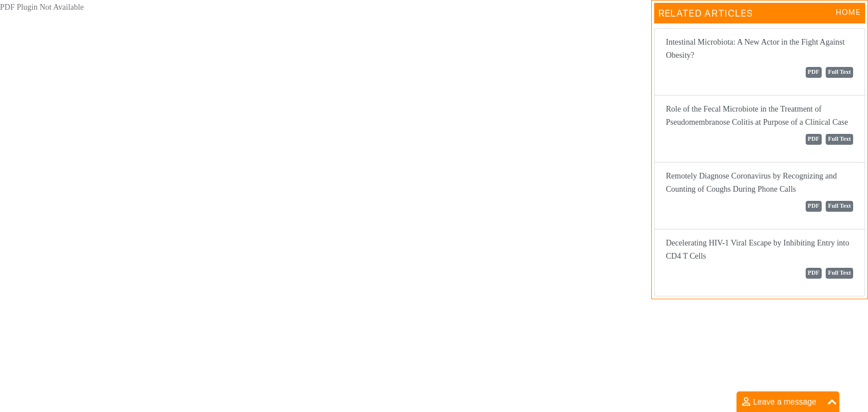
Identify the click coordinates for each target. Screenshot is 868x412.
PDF (814, 72)
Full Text (839, 72)
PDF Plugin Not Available (42, 7)
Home (848, 12)
